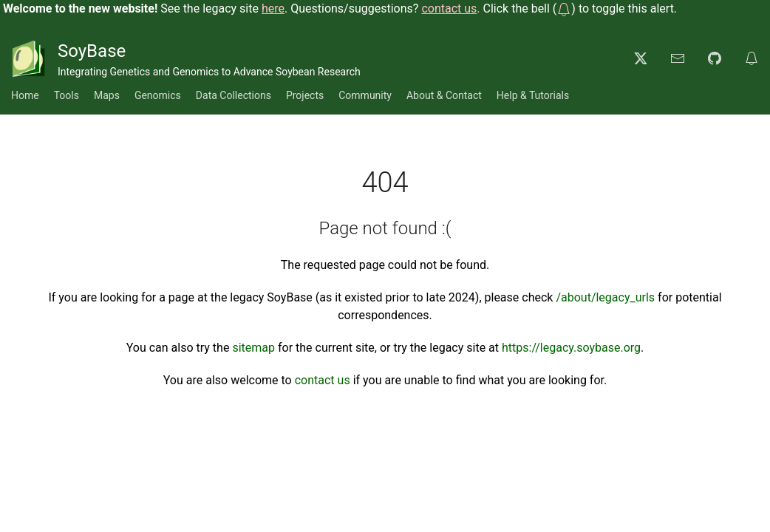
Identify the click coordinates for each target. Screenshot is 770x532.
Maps (107, 95)
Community (365, 95)
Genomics (158, 95)
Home (25, 95)
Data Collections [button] (234, 95)
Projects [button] (305, 95)
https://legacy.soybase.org (571, 348)
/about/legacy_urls (605, 297)
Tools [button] (67, 95)
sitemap (253, 348)
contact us (323, 380)
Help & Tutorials (533, 95)
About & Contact (444, 95)
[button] (564, 8)
